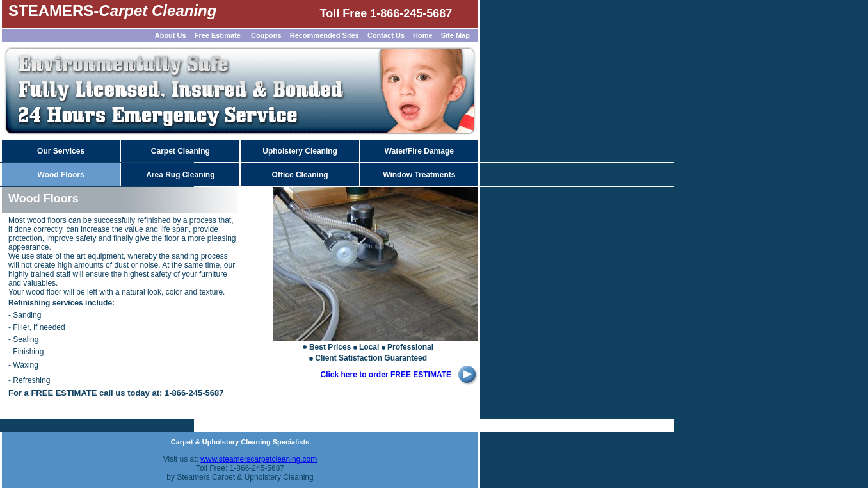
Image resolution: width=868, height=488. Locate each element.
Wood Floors (61, 175)
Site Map (455, 35)
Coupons (266, 35)
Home (423, 35)
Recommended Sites (325, 35)
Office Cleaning (300, 175)
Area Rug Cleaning (180, 175)
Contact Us (386, 35)
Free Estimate (217, 35)
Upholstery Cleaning (300, 151)
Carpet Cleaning (181, 151)
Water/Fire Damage (419, 151)
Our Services (61, 151)
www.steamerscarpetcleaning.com (259, 459)
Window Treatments (419, 175)
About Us (171, 35)
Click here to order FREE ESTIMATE (386, 375)
